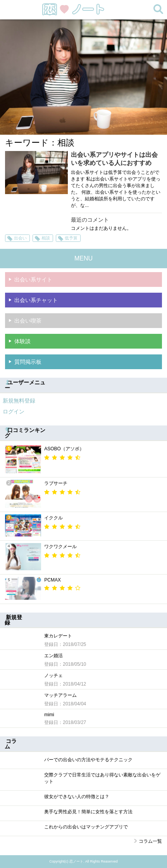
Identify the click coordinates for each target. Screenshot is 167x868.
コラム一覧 (150, 841)
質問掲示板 (28, 362)
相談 (46, 238)
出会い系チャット (36, 300)
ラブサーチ (56, 483)
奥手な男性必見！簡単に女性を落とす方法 (88, 812)
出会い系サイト (33, 279)
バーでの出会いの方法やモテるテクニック (88, 760)
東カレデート (58, 636)
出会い (20, 238)
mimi (49, 715)
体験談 (22, 341)
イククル (53, 518)
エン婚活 (53, 656)
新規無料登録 (19, 401)
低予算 (71, 238)
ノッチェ (53, 675)
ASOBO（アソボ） (64, 449)
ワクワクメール (60, 547)
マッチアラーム (60, 695)
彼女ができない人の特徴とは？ (77, 797)
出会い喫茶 (28, 321)
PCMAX (53, 580)
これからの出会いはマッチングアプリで (86, 827)
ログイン (14, 411)
